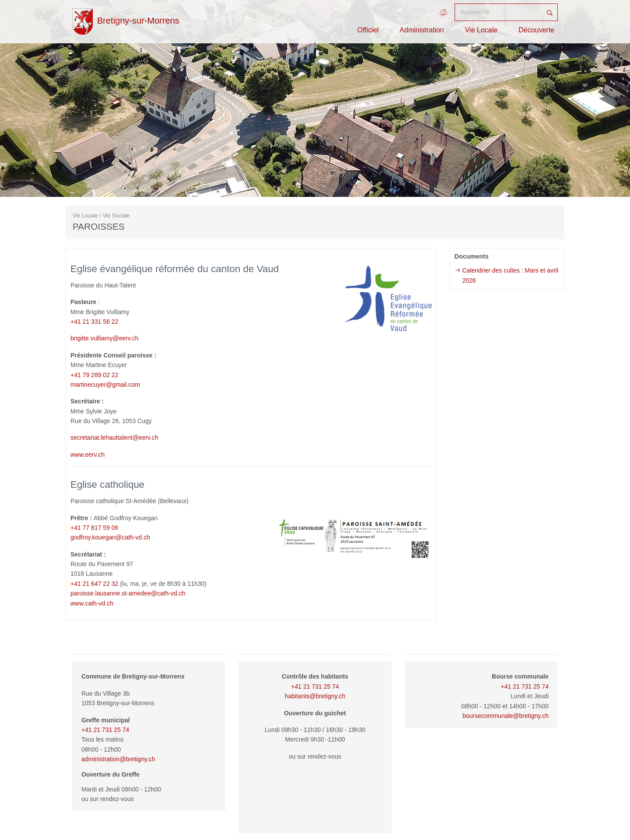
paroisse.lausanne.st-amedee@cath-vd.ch (128, 593)
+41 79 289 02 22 (94, 375)
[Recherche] (498, 12)
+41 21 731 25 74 (105, 730)
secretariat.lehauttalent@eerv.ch (114, 437)
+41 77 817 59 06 (94, 528)
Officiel (368, 30)
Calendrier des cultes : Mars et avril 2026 (510, 275)
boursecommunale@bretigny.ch (506, 716)
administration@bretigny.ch (118, 759)
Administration (422, 30)
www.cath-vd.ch (92, 603)
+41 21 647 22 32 (94, 584)
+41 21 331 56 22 (94, 322)
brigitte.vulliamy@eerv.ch (105, 338)
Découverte (536, 30)
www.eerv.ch (87, 455)
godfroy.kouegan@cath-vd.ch (110, 537)
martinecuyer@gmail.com (105, 385)
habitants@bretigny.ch (315, 696)
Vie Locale (481, 30)
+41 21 (511, 686)
